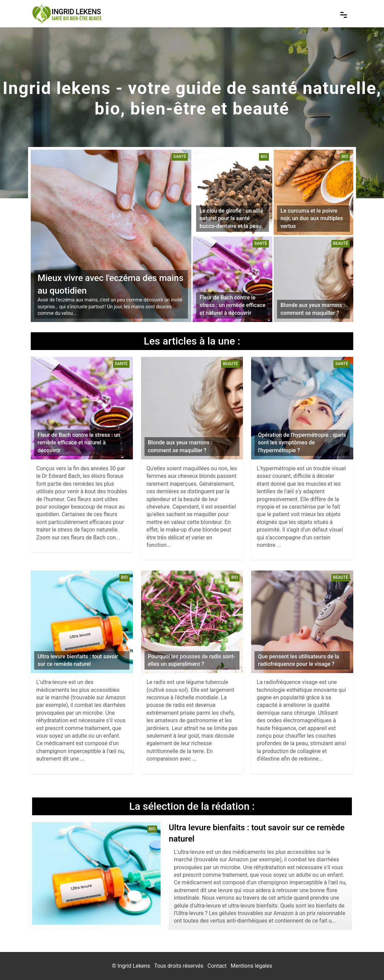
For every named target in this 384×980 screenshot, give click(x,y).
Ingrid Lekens (134, 966)
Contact (217, 966)
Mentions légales (251, 966)
